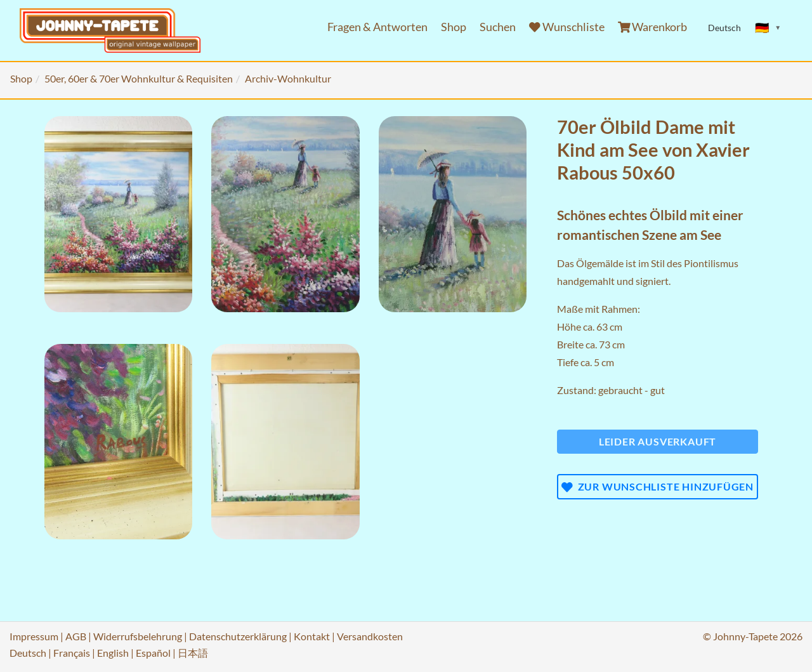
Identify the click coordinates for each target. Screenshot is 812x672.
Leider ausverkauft (658, 441)
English (113, 653)
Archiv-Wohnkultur (288, 78)
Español (153, 653)
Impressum (34, 636)
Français (72, 653)
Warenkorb (653, 27)
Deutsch (28, 653)
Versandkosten (370, 636)
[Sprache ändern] (768, 28)
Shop (454, 27)
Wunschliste (567, 27)
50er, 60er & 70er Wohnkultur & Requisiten (139, 78)
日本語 (193, 653)
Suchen (498, 27)
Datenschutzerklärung (238, 636)
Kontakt (312, 636)
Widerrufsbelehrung (138, 636)
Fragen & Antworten (377, 27)
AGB (76, 636)
